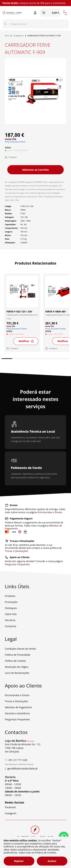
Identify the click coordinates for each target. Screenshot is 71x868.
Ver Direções (12, 752)
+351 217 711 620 (17, 760)
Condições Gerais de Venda (20, 649)
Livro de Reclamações (17, 673)
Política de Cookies (15, 661)
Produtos (10, 596)
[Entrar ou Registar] (35, 13)
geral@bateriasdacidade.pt (23, 768)
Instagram (11, 813)
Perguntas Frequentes (17, 564)
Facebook (10, 807)
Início (7, 36)
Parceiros (10, 620)
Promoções (11, 602)
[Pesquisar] (5, 24)
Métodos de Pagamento (18, 707)
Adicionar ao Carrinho (35, 170)
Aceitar (52, 861)
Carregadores (18, 36)
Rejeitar (19, 861)
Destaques (11, 608)
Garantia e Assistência (17, 713)
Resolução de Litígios (17, 667)
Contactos (11, 626)
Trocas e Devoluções (16, 551)
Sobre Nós (11, 614)
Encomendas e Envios (50, 512)
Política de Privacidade (18, 655)
